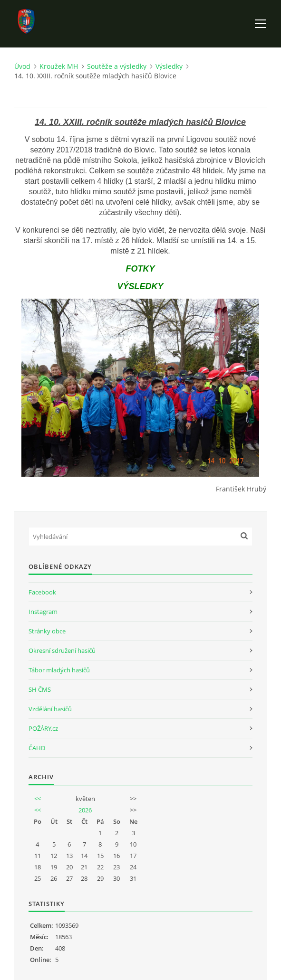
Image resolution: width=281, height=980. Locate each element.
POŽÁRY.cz (43, 728)
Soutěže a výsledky (117, 66)
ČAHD (37, 748)
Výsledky (169, 66)
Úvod (22, 66)
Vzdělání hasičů (50, 709)
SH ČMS (40, 689)
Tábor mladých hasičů (59, 670)
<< (38, 799)
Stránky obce (47, 631)
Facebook (42, 592)
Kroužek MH (59, 66)
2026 (85, 810)
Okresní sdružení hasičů (62, 650)
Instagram (43, 612)
